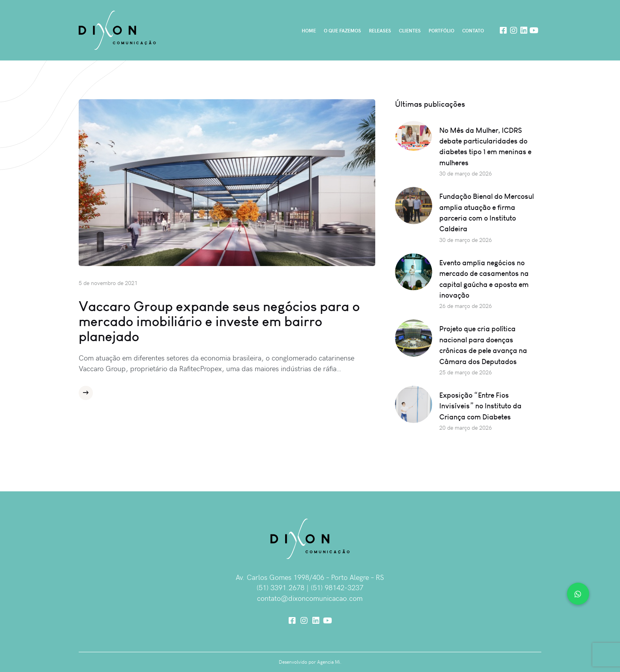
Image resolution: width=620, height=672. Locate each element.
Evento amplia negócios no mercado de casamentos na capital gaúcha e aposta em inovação (484, 279)
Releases (380, 30)
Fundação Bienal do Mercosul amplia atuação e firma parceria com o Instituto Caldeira (487, 212)
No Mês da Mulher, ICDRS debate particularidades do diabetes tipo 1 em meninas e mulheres (485, 146)
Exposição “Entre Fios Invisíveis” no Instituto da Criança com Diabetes (480, 406)
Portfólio (441, 30)
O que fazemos (342, 30)
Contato (473, 30)
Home (309, 30)
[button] (578, 594)
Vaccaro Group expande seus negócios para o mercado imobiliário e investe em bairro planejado (219, 322)
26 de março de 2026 (466, 306)
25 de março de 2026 (466, 372)
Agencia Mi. (329, 662)
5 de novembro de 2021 (108, 283)
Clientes (410, 30)
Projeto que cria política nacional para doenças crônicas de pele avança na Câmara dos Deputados (483, 345)
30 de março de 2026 (466, 173)
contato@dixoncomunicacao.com (310, 598)
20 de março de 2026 (466, 428)
